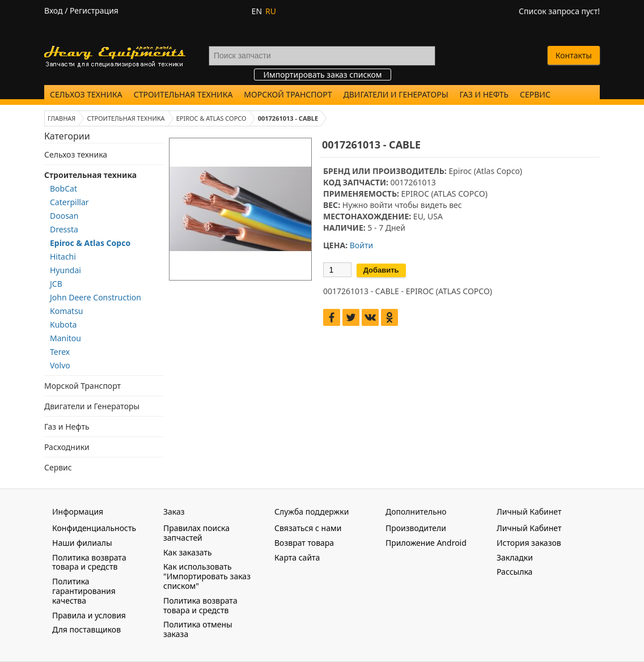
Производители (416, 528)
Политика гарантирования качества (84, 591)
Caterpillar (69, 202)
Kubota (63, 324)
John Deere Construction (96, 297)
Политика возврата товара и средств (89, 562)
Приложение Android (426, 543)
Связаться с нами (308, 528)
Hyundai (65, 270)
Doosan (64, 216)
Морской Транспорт (288, 94)
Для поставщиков (86, 629)
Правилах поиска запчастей (196, 533)
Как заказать (188, 552)
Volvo (60, 365)
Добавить (381, 270)
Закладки (515, 557)
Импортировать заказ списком (322, 75)
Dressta (64, 229)
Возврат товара (304, 543)
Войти (361, 245)
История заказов (529, 543)
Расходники (67, 447)
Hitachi (63, 256)
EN (257, 11)
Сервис (535, 94)
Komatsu (67, 311)
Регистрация (94, 10)
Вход (54, 10)
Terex (60, 352)
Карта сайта (297, 557)
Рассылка (514, 572)
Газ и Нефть (484, 94)
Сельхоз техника (86, 94)
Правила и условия (89, 615)
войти (381, 205)
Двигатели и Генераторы (396, 94)
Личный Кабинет (529, 528)
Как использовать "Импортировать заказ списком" (207, 576)
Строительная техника (183, 94)
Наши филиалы (82, 543)
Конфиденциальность (94, 528)
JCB (56, 284)
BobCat (63, 188)
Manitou (65, 338)
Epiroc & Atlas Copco (90, 243)
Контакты (574, 55)
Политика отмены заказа (198, 629)
